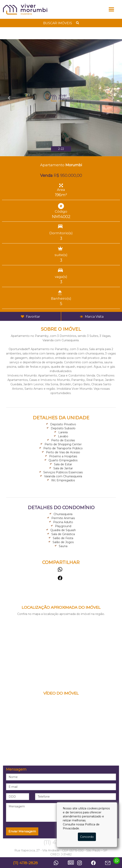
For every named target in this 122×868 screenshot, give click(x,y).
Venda (46, 175)
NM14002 (61, 217)
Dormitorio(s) (61, 233)
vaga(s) (61, 277)
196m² (61, 195)
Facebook (61, 578)
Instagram (83, 863)
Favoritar (31, 317)
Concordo (87, 837)
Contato (111, 863)
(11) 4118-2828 (25, 863)
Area (61, 190)
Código (61, 211)
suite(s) (61, 255)
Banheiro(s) (61, 298)
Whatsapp (61, 569)
